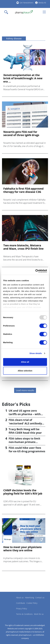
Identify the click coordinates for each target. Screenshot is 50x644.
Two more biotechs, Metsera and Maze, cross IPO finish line (23, 247)
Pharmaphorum (9, 601)
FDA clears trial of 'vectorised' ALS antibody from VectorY (25, 423)
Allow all (25, 362)
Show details (36, 353)
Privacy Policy (22, 609)
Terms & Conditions (24, 614)
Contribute (21, 603)
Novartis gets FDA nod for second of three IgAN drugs (21, 133)
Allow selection (25, 371)
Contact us (40, 598)
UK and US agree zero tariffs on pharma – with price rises (25, 414)
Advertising (29, 598)
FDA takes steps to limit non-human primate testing (24, 442)
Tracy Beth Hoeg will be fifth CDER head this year (25, 431)
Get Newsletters (26, 3)
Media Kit (42, 3)
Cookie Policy (32, 603)
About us (20, 598)
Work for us (39, 614)
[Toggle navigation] (7, 12)
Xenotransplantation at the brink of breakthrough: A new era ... (23, 78)
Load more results (25, 390)
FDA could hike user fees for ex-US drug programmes (27, 449)
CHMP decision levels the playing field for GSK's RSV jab (23, 492)
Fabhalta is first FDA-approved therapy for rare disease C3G (23, 190)
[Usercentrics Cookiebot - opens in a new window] (36, 271)
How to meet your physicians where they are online (22, 549)
